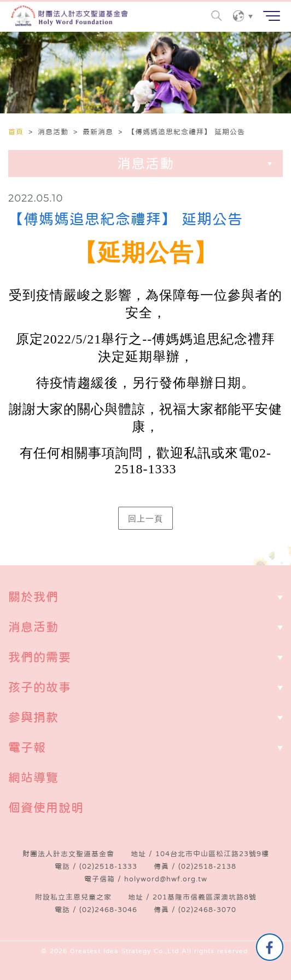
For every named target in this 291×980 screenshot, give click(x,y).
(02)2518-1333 (108, 866)
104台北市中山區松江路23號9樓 (212, 854)
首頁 (17, 132)
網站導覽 (33, 777)
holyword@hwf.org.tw (166, 879)
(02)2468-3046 (108, 910)
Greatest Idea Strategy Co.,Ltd (124, 951)
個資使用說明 (46, 807)
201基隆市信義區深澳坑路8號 (205, 897)
